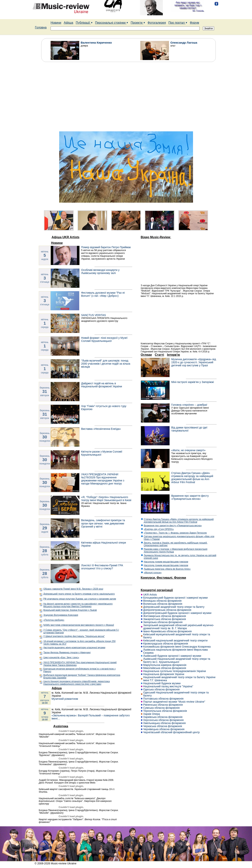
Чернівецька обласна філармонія (164, 729)
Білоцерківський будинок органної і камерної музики (175, 598)
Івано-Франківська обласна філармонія (167, 631)
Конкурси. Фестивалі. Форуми (163, 578)
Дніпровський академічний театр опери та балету (174, 607)
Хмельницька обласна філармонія (164, 723)
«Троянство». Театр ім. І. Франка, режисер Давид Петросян (175, 533)
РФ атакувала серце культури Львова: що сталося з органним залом (80, 599)
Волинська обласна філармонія (163, 604)
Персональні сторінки (112, 23)
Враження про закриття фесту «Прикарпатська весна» (190, 497)
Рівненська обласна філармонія (163, 705)
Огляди (146, 355)
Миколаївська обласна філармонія (165, 668)
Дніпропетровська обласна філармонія (167, 610)
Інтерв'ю (174, 355)
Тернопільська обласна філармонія (165, 711)
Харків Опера (151, 714)
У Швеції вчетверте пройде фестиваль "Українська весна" (74, 636)
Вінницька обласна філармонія (162, 601)
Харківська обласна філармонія (163, 717)
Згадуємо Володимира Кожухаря (61, 615)
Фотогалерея (157, 23)
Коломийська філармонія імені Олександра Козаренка (177, 647)
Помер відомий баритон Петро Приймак (106, 247)
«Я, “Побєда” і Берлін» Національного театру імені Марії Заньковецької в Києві (106, 499)
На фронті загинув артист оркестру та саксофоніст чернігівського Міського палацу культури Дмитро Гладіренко (78, 605)
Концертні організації (157, 590)
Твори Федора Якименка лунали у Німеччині (67, 653)
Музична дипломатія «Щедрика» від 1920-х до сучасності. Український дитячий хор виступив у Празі (194, 362)
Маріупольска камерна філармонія (165, 665)
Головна (41, 27)
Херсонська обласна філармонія (163, 720)
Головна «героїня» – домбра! (189, 405)
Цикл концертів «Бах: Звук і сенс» (61, 658)
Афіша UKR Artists (65, 237)
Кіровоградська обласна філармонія (166, 644)
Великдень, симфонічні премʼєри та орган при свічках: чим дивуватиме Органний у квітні (103, 523)
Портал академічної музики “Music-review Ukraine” (174, 702)
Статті (159, 355)
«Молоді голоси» (153, 573)
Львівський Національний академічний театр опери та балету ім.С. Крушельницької (177, 660)
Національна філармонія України (164, 674)
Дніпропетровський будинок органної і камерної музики (177, 613)
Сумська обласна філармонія (161, 708)
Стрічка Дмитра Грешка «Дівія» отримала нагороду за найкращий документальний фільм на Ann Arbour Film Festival (192, 478)
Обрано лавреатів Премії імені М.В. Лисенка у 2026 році (73, 589)
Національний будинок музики (162, 683)
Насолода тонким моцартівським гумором (166, 562)
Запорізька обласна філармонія (163, 622)
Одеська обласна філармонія (161, 689)
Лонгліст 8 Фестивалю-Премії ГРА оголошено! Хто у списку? (102, 567)
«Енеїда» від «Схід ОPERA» (159, 529)
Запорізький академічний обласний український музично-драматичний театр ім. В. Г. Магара (179, 627)
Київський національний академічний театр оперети (175, 640)
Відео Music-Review (156, 237)
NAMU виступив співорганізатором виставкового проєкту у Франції (79, 625)
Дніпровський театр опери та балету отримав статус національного (79, 594)
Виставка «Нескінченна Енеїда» (101, 429)
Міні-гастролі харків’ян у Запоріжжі (193, 382)
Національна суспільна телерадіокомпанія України (175, 671)
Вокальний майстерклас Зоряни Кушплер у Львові (70, 610)
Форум (194, 23)
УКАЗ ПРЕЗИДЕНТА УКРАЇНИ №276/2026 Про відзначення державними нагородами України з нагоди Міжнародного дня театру (103, 479)
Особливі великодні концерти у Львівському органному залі (100, 271)
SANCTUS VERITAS (94, 315)
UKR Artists (150, 595)
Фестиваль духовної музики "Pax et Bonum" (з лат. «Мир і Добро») (103, 294)
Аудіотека (61, 726)
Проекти (138, 23)
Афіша (68, 23)
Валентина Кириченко (96, 43)
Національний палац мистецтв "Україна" (168, 686)
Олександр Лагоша (184, 43)
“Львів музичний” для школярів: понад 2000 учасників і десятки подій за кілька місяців (106, 364)
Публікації (84, 23)
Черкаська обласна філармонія (163, 726)
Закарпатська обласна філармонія (165, 619)
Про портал (178, 23)
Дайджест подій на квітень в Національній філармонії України (102, 385)
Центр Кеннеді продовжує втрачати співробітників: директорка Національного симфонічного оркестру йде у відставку (77, 683)
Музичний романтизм (65, 699)
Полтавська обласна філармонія (163, 699)
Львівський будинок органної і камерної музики (172, 656)
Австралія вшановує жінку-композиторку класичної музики (74, 648)
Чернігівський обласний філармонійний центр (171, 732)
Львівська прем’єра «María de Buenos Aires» (167, 569)
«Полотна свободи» (54, 620)
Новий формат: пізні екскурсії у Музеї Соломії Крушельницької (104, 339)
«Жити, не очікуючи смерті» (188, 450)
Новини (56, 23)
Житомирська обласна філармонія (165, 616)
